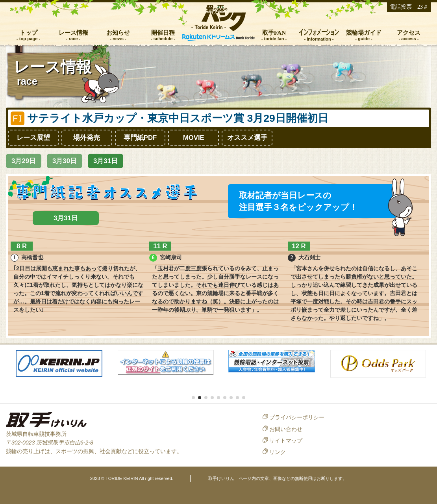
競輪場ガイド (364, 33)
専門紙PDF (140, 138)
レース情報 (73, 33)
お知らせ (118, 33)
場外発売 (87, 138)
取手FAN (274, 33)
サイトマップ (286, 441)
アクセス (409, 33)
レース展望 (33, 138)
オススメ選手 (247, 138)
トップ (29, 33)
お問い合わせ (286, 429)
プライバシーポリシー (297, 417)
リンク (278, 452)
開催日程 (163, 33)
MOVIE (194, 138)
